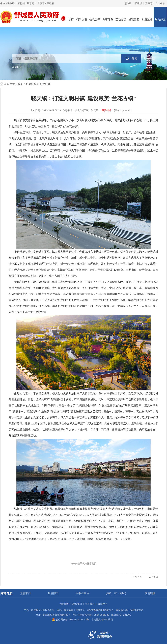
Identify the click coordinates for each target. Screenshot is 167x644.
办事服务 (108, 17)
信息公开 (95, 17)
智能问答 (149, 58)
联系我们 (77, 604)
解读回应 (134, 17)
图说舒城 (45, 84)
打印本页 (137, 577)
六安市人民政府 (46, 3)
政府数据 (147, 17)
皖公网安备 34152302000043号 (70, 620)
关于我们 (90, 604)
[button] (138, 3)
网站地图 (64, 604)
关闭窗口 (153, 577)
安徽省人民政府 (26, 3)
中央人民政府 (7, 3)
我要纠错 (106, 110)
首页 (71, 17)
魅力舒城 (160, 17)
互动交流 (121, 17)
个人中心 (160, 3)
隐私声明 (103, 604)
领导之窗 (82, 17)
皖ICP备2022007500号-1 (100, 610)
